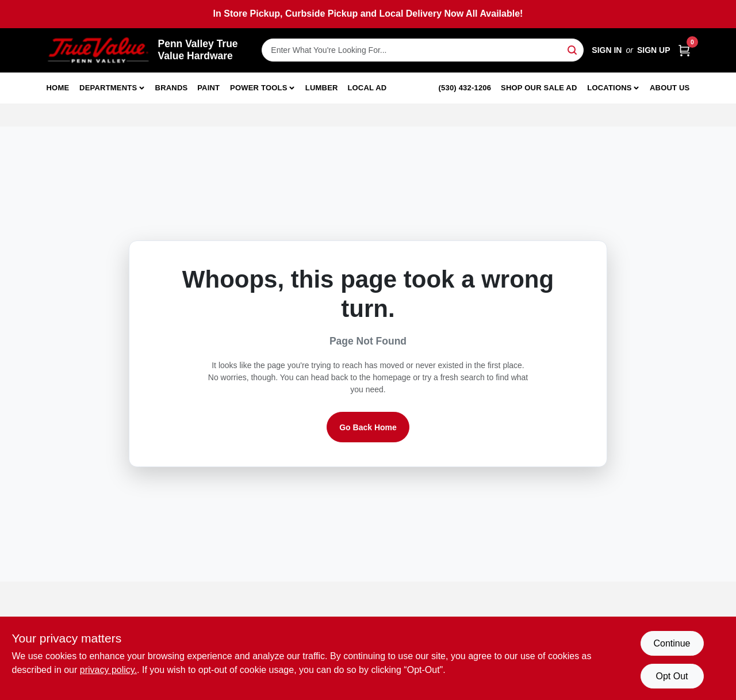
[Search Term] (423, 50)
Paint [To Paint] (208, 88)
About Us (670, 88)
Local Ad (367, 88)
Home (58, 88)
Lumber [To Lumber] (322, 88)
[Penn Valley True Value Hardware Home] (98, 50)
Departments (108, 88)
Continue (672, 643)
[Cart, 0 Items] (684, 50)
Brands (172, 88)
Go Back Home (368, 427)
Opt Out (672, 676)
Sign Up (654, 50)
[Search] (573, 49)
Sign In (607, 50)
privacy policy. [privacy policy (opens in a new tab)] (108, 670)
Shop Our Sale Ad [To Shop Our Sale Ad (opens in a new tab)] (539, 88)
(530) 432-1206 (465, 88)
